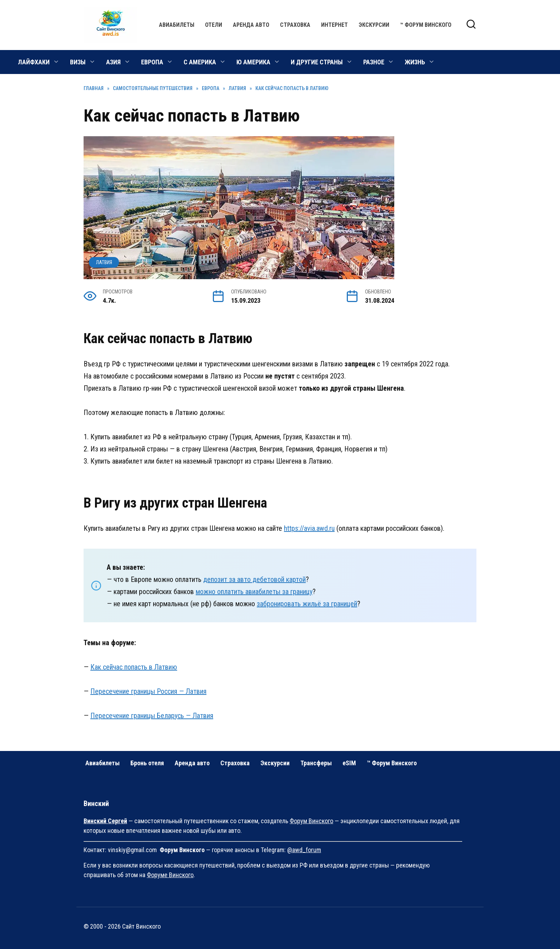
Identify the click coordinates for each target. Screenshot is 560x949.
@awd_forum (304, 850)
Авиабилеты (177, 25)
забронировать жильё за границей (307, 604)
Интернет (334, 25)
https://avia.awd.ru (309, 528)
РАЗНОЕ (374, 62)
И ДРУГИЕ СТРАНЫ (317, 62)
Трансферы (316, 763)
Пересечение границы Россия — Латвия (148, 691)
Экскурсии (374, 25)
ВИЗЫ (78, 62)
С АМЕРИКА (200, 62)
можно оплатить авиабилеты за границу (254, 592)
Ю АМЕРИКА (253, 62)
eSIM (349, 763)
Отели (214, 25)
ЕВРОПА (152, 62)
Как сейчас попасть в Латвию (134, 667)
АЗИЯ (113, 62)
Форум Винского (311, 821)
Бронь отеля (147, 763)
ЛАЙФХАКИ (34, 62)
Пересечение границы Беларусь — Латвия (152, 716)
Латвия (104, 262)
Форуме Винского (170, 875)
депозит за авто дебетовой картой (254, 579)
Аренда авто (251, 25)
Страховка (295, 25)
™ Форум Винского (426, 25)
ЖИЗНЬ (415, 62)
